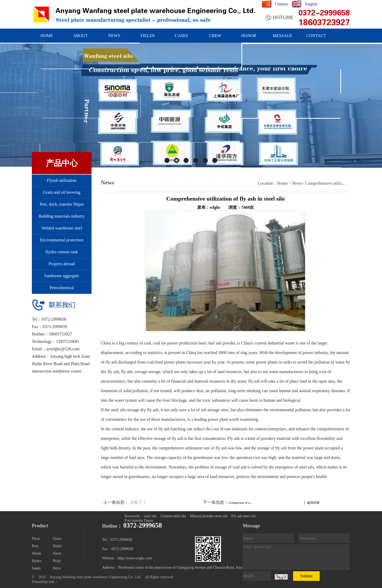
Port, (35, 546)
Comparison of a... (240, 503)
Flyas (36, 539)
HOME (47, 36)
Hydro (37, 561)
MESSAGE (283, 36)
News (297, 183)
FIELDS (148, 36)
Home (282, 183)
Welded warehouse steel (62, 228)
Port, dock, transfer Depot (62, 204)
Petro (57, 568)
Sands (36, 568)
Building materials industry (62, 216)
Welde (36, 553)
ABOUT (80, 36)
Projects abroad (62, 264)
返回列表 (313, 503)
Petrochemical (62, 288)
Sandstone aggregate (62, 276)
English (311, 4)
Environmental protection (62, 240)
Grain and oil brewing (62, 192)
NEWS (114, 36)
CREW (215, 36)
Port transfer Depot (139, 521)
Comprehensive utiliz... (325, 183)
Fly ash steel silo (244, 516)
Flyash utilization (62, 180)
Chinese (281, 4)
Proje (57, 561)
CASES (181, 36)
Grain (57, 539)
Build (57, 546)
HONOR (249, 36)
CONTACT (316, 36)
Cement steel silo (173, 516)
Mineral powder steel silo (209, 516)
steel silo (150, 516)
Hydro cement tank (62, 252)
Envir (57, 553)
